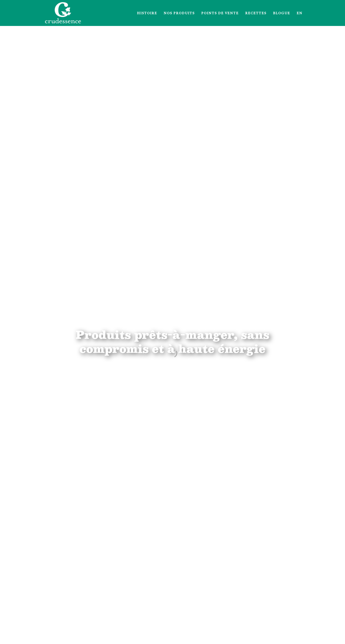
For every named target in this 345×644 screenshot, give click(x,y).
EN (300, 13)
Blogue (282, 13)
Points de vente (220, 13)
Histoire (147, 13)
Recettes (256, 13)
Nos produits (179, 13)
